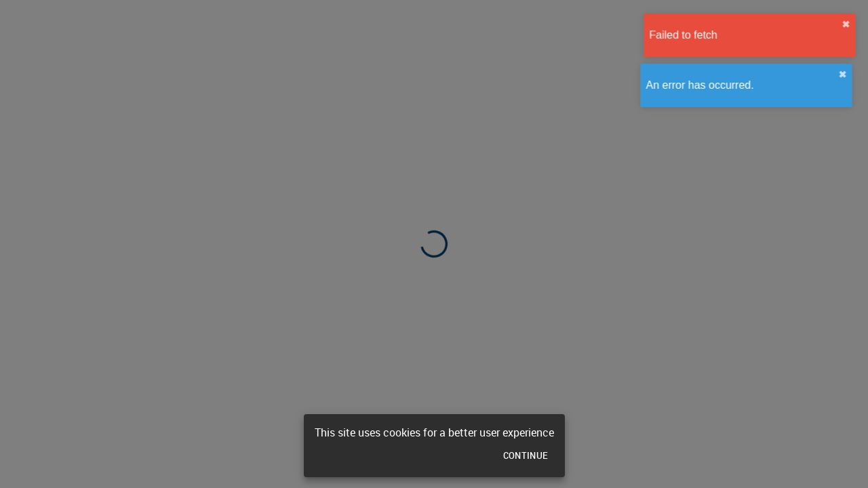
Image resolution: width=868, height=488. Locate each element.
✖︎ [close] (849, 24)
